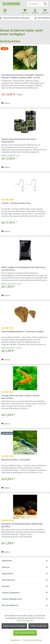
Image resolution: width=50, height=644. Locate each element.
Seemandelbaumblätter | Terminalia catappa (23, 331)
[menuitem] (45, 11)
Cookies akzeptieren (38, 626)
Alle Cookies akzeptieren (25, 633)
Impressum (14, 640)
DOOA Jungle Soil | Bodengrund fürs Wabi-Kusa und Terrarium (23, 269)
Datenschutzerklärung (31, 640)
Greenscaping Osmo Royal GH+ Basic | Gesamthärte (19, 140)
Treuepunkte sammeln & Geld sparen (16, 18)
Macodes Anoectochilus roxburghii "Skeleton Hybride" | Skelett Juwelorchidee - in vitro (23, 76)
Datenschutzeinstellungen (14, 626)
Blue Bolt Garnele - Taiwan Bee (16, 460)
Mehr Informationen (25, 621)
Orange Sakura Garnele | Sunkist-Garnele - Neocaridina (21, 397)
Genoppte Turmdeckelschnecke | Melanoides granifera (22, 525)
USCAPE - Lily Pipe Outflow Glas (16, 203)
